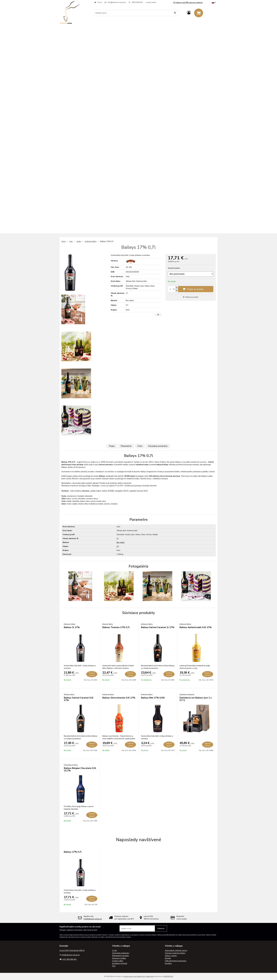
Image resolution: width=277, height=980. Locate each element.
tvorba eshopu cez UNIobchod (134, 976)
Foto (140, 446)
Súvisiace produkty (158, 446)
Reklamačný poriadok (120, 956)
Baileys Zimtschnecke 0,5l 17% (119, 698)
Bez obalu (121, 542)
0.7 (118, 546)
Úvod (100, 2)
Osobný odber (118, 961)
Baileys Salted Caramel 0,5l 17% (79, 699)
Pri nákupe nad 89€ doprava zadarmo (188, 3)
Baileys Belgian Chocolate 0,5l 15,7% (80, 769)
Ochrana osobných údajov (175, 953)
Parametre (126, 446)
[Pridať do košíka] (191, 289)
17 (118, 538)
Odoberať (161, 929)
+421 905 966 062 (69, 959)
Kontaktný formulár (120, 963)
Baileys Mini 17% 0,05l (153, 698)
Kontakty (168, 963)
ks (174, 289)
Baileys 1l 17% (72, 627)
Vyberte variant (92, 674)
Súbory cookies (171, 956)
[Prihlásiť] (189, 13)
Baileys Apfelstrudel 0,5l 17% (196, 627)
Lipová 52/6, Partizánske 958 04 (72, 950)
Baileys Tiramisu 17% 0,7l (116, 627)
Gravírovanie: (174, 268)
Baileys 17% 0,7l (73, 852)
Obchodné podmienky (121, 953)
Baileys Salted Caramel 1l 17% (158, 627)
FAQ (114, 966)
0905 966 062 (137, 2)
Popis (112, 446)
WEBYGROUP (168, 976)
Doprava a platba (119, 958)
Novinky (168, 958)
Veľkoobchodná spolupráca (176, 961)
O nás (114, 950)
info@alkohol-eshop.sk (117, 2)
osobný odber (151, 2)
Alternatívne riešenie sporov (176, 950)
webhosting (150, 976)
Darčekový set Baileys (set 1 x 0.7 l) (196, 699)
